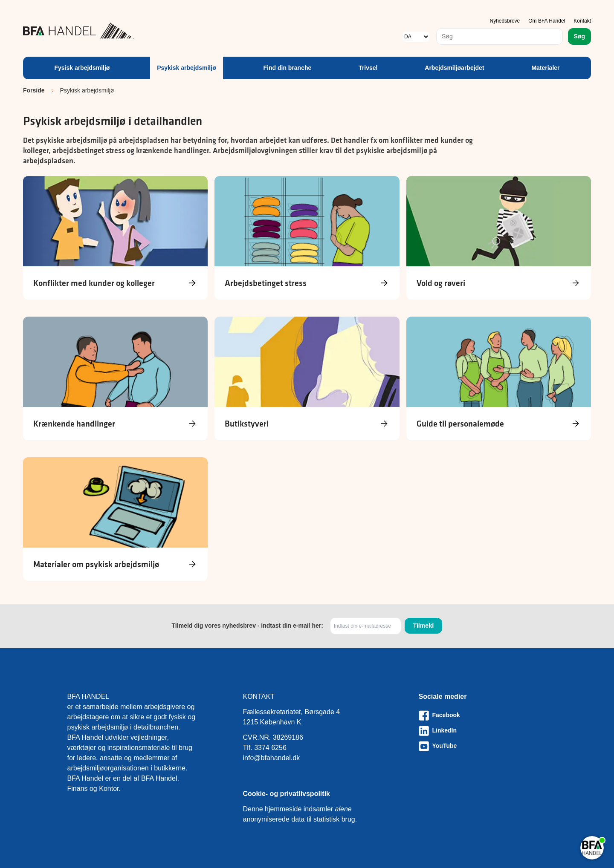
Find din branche (288, 68)
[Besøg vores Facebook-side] (483, 715)
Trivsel (368, 68)
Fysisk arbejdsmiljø (82, 68)
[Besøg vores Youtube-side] (483, 746)
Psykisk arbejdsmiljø (187, 68)
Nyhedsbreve (505, 21)
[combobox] (500, 36)
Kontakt (582, 21)
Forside (34, 90)
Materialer (545, 68)
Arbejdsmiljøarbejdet (454, 68)
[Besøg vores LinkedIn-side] (483, 731)
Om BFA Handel (547, 21)
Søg (579, 36)
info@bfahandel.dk (272, 758)
